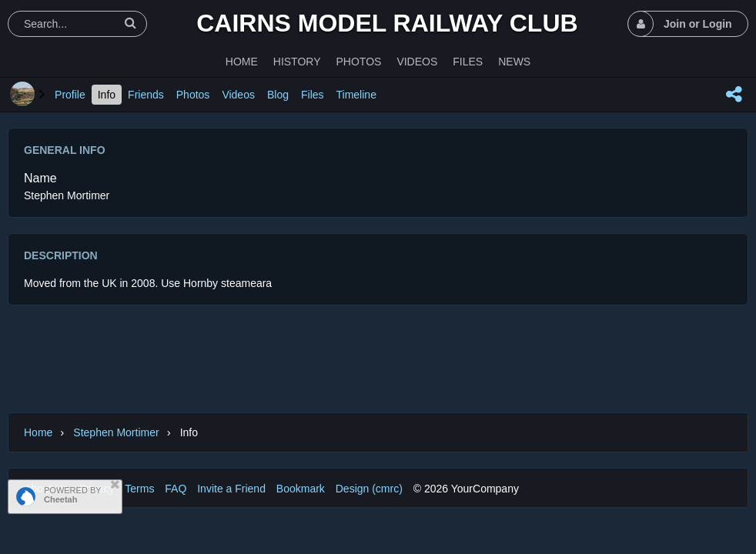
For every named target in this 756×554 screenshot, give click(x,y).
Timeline (356, 95)
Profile (70, 95)
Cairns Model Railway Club (387, 23)
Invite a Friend (231, 489)
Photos (193, 95)
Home (38, 432)
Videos (238, 95)
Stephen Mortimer (116, 432)
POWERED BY (73, 495)
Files (313, 95)
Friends (146, 95)
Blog (278, 95)
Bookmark (301, 489)
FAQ (176, 489)
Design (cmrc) (369, 489)
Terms (139, 489)
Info (107, 95)
